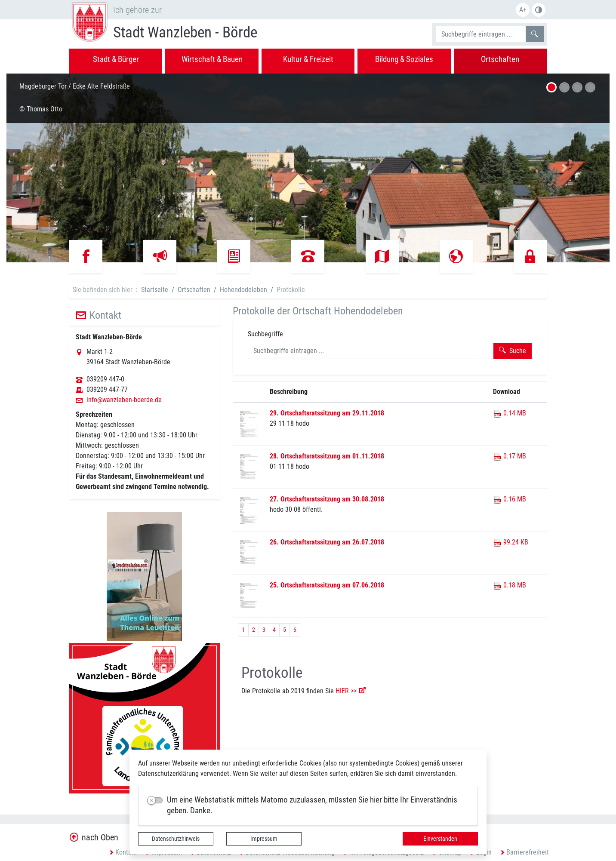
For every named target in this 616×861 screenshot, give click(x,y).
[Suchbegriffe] (481, 34)
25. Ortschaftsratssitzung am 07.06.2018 (327, 585)
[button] (52, 168)
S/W (539, 10)
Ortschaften (194, 290)
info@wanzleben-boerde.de (124, 400)
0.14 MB (510, 413)
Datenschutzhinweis (176, 839)
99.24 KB (511, 542)
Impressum (264, 839)
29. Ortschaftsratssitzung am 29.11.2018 (327, 413)
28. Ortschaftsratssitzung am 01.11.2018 (327, 456)
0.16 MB (510, 499)
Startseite (155, 290)
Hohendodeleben (243, 290)
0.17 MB (510, 456)
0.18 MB (510, 585)
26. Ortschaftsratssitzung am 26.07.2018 (327, 542)
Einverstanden (440, 839)
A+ (523, 10)
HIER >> (346, 691)
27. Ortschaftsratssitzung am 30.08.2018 (327, 499)
